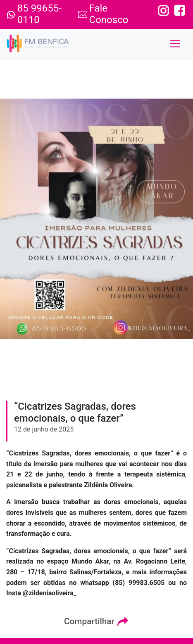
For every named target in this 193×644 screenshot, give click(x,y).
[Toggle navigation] (175, 44)
